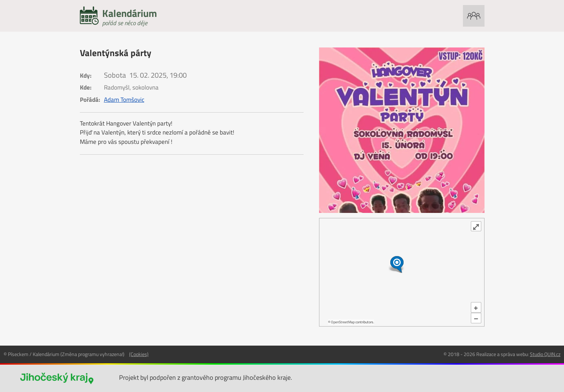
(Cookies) (139, 354)
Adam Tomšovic (124, 100)
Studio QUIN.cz (545, 354)
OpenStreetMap (343, 322)
